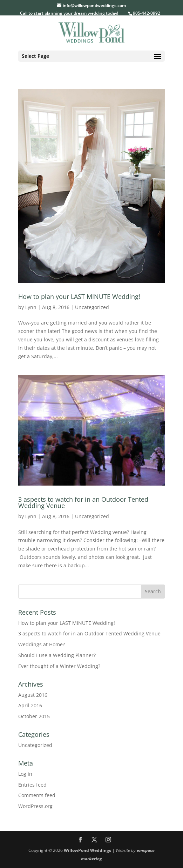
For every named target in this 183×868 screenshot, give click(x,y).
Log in (25, 774)
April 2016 (30, 705)
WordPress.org (35, 806)
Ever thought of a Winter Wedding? (59, 666)
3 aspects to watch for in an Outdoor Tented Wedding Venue (83, 502)
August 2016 (33, 695)
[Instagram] (108, 840)
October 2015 (34, 716)
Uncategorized (92, 307)
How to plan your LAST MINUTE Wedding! (79, 296)
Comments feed (37, 795)
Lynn (31, 307)
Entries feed (32, 785)
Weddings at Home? (42, 644)
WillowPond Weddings (87, 850)
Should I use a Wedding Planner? (57, 655)
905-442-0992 (147, 13)
